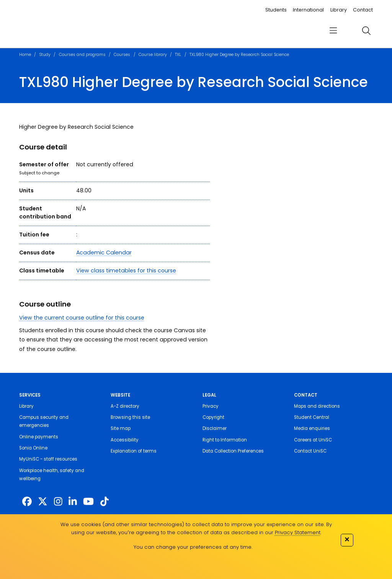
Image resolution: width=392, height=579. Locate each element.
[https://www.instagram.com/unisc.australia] (58, 502)
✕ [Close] (347, 539)
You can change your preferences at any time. (193, 547)
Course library (153, 55)
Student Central (312, 417)
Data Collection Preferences (233, 451)
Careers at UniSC (313, 440)
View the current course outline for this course (82, 318)
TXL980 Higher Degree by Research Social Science (239, 55)
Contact (363, 10)
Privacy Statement (298, 532)
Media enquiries (312, 428)
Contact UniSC (310, 451)
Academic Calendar (104, 253)
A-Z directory (125, 406)
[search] (366, 31)
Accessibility (125, 440)
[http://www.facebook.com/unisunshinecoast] (27, 502)
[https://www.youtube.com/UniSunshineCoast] (88, 502)
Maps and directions (317, 406)
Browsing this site (130, 417)
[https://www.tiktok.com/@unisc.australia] (105, 502)
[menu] (333, 31)
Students (276, 10)
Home (25, 55)
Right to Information (225, 440)
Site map (121, 428)
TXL (178, 55)
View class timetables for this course (126, 271)
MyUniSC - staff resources (48, 459)
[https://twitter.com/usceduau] (43, 502)
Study (45, 55)
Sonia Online (33, 448)
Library (339, 10)
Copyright (213, 417)
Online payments (39, 437)
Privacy (211, 406)
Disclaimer (215, 428)
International (308, 10)
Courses (122, 55)
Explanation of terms (134, 451)
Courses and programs (82, 55)
